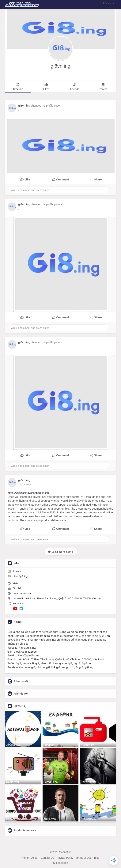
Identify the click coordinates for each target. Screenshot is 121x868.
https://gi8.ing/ (20, 576)
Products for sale (25, 830)
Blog (97, 858)
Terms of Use (84, 858)
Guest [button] (108, 3)
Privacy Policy (65, 858)
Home (25, 858)
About (35, 858)
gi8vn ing (60, 66)
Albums (19, 681)
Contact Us (47, 858)
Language (60, 863)
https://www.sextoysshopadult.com (29, 493)
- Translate (26, 485)
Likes (17, 706)
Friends (19, 694)
